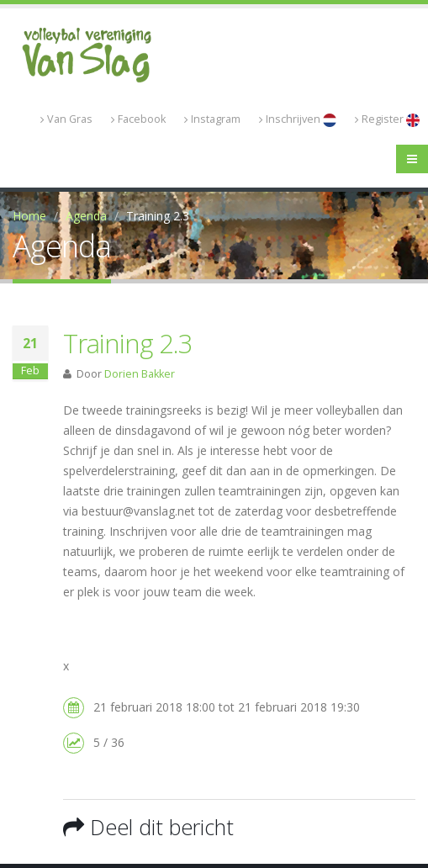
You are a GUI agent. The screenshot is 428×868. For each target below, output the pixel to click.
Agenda (86, 216)
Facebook (138, 119)
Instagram (212, 119)
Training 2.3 (128, 343)
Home (29, 216)
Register (387, 119)
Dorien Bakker (140, 374)
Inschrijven (298, 119)
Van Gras (66, 119)
